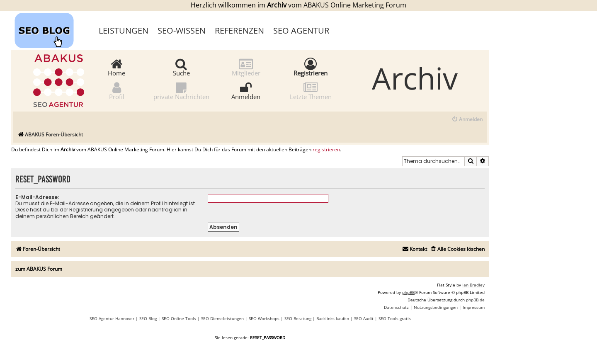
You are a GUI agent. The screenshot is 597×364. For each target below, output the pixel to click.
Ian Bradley (473, 285)
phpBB (408, 292)
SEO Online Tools (179, 318)
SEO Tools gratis (395, 318)
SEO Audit (364, 318)
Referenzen (239, 30)
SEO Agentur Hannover (112, 318)
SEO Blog (148, 318)
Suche (181, 67)
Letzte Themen (311, 91)
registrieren (326, 150)
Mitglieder (246, 67)
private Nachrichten (181, 91)
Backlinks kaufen (333, 318)
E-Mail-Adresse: (37, 197)
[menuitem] (467, 120)
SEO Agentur (301, 30)
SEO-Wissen (182, 30)
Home (116, 67)
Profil (117, 91)
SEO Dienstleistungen (222, 318)
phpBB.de (475, 300)
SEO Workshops (264, 318)
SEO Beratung (298, 318)
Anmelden (246, 91)
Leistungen (124, 30)
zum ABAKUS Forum (39, 269)
